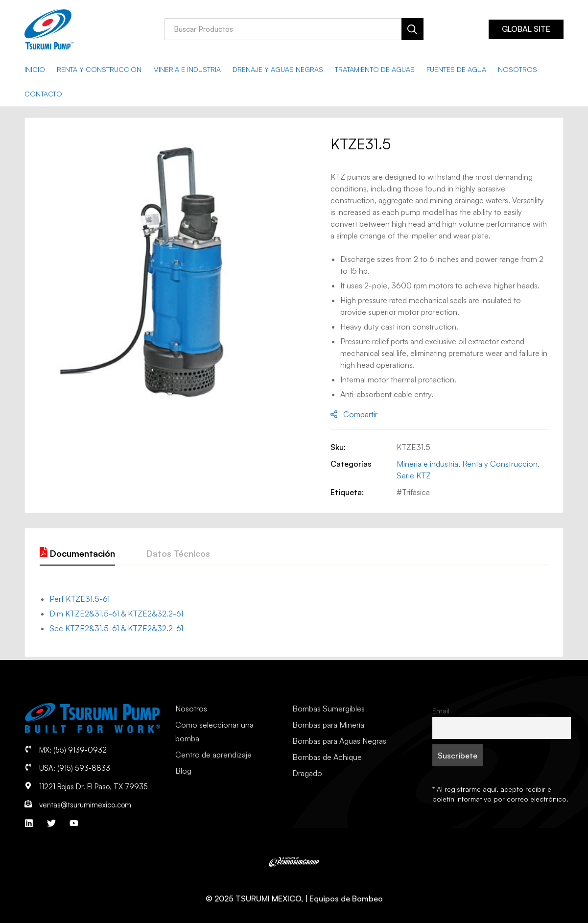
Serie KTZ (414, 475)
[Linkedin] (29, 823)
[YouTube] (74, 823)
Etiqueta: (347, 492)
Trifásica (416, 492)
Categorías (351, 464)
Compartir (360, 414)
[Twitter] (51, 823)
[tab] (77, 554)
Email (441, 710)
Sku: (338, 447)
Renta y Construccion (500, 464)
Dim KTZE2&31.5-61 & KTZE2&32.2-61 (116, 614)
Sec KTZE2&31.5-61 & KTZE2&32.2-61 (116, 628)
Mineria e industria (427, 464)
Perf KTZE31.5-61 (80, 599)
